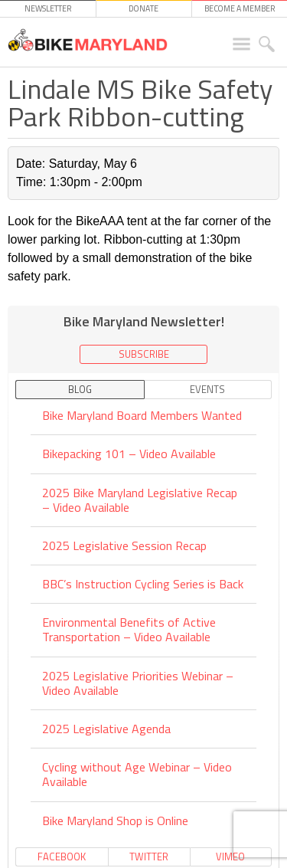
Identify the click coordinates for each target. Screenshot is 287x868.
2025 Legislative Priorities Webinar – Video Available (138, 683)
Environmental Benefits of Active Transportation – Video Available (129, 629)
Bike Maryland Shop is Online (115, 821)
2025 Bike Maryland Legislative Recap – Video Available (140, 500)
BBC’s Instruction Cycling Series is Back (143, 584)
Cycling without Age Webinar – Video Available (137, 774)
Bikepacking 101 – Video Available (129, 454)
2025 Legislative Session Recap (124, 545)
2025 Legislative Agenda (106, 729)
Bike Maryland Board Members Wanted (142, 416)
